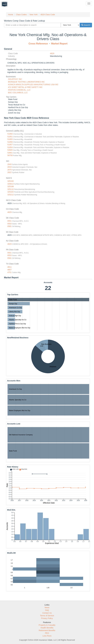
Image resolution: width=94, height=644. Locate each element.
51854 (10, 147)
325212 (11, 195)
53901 (10, 153)
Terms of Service (47, 616)
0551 (9, 221)
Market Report (59, 44)
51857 (10, 145)
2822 (9, 172)
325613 (11, 184)
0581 (9, 226)
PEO (47, 633)
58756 (10, 155)
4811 (9, 267)
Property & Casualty (47, 625)
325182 (11, 181)
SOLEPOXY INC (15, 79)
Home (11, 15)
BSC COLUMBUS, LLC (18, 93)
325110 (11, 189)
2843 (9, 164)
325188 (11, 186)
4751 (9, 272)
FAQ (47, 610)
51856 (10, 142)
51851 (10, 137)
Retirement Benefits (47, 630)
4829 (52, 53)
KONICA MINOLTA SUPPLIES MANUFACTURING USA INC (33, 85)
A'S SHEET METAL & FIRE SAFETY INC (25, 87)
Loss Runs (47, 636)
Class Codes (21, 15)
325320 (11, 192)
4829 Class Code (48, 15)
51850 (10, 134)
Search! (86, 25)
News (47, 608)
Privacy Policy (47, 618)
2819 (9, 167)
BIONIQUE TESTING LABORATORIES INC (26, 82)
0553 (9, 224)
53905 (10, 150)
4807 (9, 270)
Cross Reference (38, 44)
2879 (9, 170)
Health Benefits (47, 628)
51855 (10, 139)
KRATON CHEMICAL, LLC (19, 90)
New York (34, 15)
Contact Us (47, 613)
